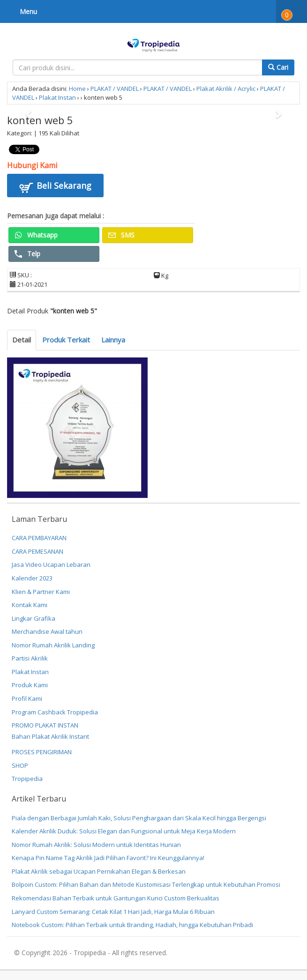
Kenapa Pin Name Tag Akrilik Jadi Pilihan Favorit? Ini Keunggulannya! (108, 858)
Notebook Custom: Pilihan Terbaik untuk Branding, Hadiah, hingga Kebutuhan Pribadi (132, 925)
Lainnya (113, 340)
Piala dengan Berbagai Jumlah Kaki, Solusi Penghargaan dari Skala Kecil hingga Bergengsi (139, 818)
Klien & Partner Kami (41, 592)
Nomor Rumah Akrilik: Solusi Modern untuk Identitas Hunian (96, 845)
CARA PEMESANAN (37, 551)
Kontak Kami (30, 605)
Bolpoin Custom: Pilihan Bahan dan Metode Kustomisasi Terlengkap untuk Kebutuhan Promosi (146, 884)
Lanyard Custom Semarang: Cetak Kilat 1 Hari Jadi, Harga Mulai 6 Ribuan (113, 912)
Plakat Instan (57, 97)
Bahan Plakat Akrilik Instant (50, 736)
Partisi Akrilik (30, 658)
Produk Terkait (66, 340)
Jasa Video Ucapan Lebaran (51, 564)
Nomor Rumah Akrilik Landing (53, 645)
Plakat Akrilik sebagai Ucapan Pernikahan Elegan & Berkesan (99, 871)
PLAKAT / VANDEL (115, 89)
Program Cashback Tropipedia (55, 712)
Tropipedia (27, 779)
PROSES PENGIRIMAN (42, 752)
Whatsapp (36, 235)
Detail (22, 340)
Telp (27, 254)
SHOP (20, 765)
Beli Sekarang (55, 187)
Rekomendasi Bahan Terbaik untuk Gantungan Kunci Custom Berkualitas (116, 898)
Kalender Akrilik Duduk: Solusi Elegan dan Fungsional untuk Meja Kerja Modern (124, 831)
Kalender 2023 (32, 578)
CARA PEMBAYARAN (39, 538)
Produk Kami (30, 685)
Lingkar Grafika (34, 618)
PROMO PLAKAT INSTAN (45, 725)
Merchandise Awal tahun (47, 631)
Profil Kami (27, 698)
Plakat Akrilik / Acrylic (226, 89)
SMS (121, 235)
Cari (278, 67)
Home (77, 89)
